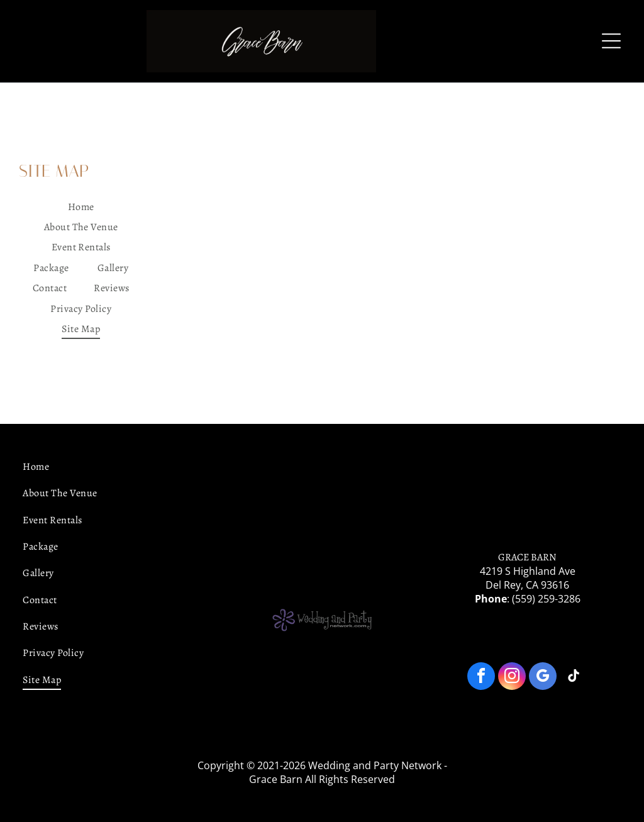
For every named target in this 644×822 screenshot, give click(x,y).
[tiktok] (574, 678)
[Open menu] (611, 41)
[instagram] (512, 678)
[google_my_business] (543, 678)
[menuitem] (81, 207)
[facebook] (481, 678)
